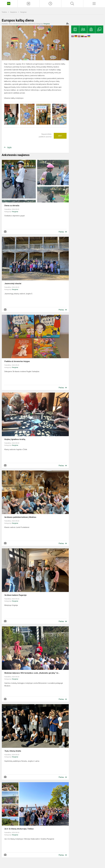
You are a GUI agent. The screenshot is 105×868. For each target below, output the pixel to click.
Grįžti (9, 148)
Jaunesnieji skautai (13, 284)
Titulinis (4, 12)
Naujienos (14, 12)
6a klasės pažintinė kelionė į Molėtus (20, 517)
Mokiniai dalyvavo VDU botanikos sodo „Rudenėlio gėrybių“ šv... (32, 673)
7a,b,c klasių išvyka (13, 751)
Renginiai (23, 12)
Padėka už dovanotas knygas (17, 361)
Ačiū (60, 136)
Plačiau (61, 232)
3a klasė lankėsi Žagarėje (16, 595)
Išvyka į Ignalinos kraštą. (15, 439)
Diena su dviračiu (12, 206)
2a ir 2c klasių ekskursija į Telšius (19, 829)
